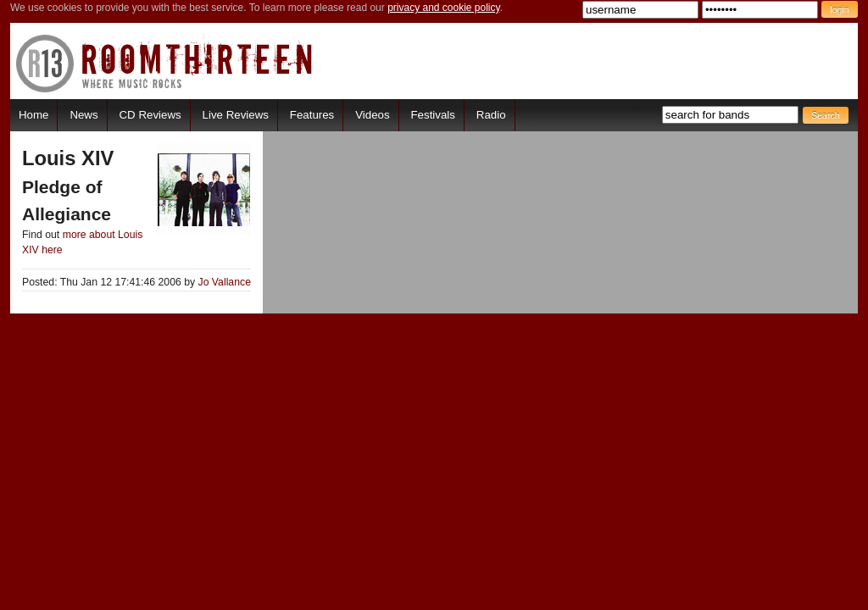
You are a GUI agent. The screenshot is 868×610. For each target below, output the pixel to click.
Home (33, 115)
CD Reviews (150, 115)
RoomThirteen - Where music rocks (165, 63)
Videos (372, 115)
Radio (491, 115)
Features (312, 115)
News (83, 115)
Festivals (432, 115)
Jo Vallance (225, 282)
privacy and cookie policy (444, 8)
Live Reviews (236, 115)
